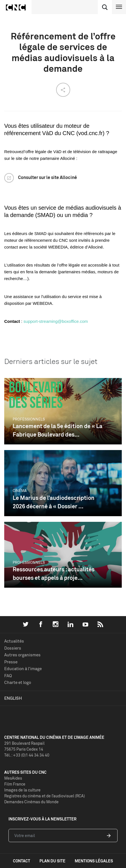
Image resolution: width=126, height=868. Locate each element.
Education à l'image (23, 669)
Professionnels (29, 419)
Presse (11, 662)
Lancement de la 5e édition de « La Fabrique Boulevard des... (58, 430)
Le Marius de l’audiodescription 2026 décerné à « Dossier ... (54, 502)
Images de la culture (22, 790)
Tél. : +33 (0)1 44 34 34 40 (27, 755)
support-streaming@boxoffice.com (56, 321)
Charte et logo (18, 682)
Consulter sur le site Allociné (47, 177)
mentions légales (94, 861)
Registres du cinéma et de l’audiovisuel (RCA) (45, 796)
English (13, 698)
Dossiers (13, 648)
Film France (15, 784)
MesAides (13, 778)
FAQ (8, 676)
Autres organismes (22, 655)
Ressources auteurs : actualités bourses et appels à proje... (54, 573)
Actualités (14, 641)
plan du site (52, 861)
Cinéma (20, 491)
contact (22, 861)
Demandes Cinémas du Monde (31, 802)
